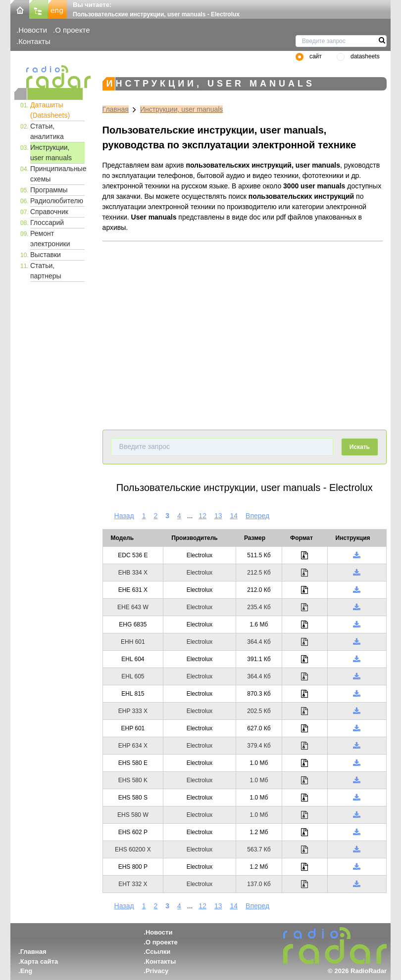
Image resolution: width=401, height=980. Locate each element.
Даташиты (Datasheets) (50, 110)
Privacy (157, 971)
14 (234, 516)
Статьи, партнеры (46, 271)
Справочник (49, 212)
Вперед (257, 516)
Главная (116, 109)
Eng (26, 971)
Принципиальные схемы (57, 174)
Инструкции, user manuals (51, 153)
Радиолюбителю (57, 201)
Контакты (34, 41)
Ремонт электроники (50, 239)
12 (202, 516)
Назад (124, 516)
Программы (49, 190)
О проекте (72, 30)
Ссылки (158, 952)
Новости (33, 30)
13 (218, 516)
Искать (360, 447)
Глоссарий (47, 223)
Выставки (46, 255)
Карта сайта (39, 961)
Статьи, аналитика (47, 131)
